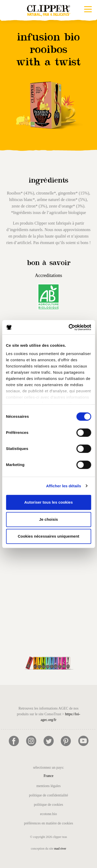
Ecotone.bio (48, 814)
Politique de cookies (48, 805)
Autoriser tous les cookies (49, 502)
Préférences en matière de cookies (49, 823)
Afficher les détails (64, 486)
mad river (60, 849)
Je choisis (48, 519)
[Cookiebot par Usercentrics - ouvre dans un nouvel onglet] (69, 327)
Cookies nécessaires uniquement (49, 536)
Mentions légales (49, 786)
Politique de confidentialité (48, 795)
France (48, 776)
